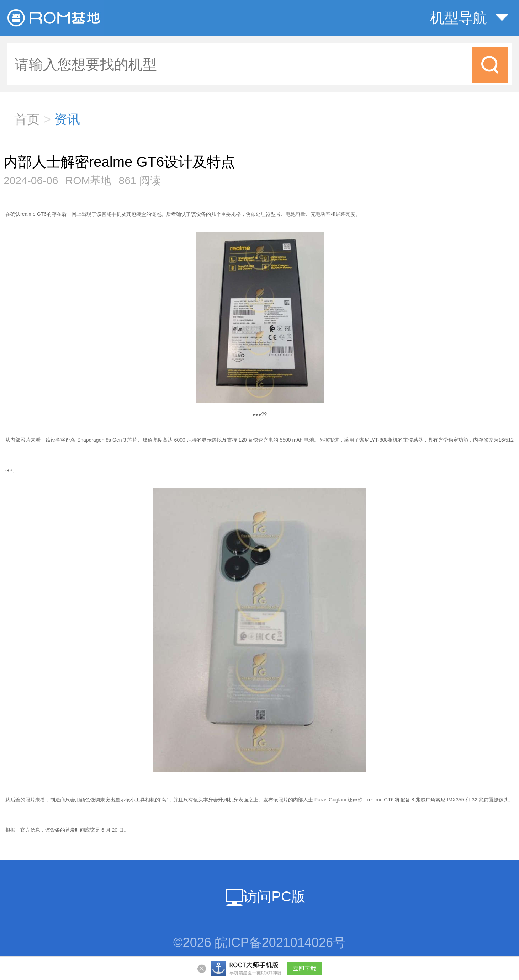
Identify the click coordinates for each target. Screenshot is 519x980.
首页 (27, 119)
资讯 (67, 119)
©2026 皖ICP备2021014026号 (259, 942)
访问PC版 (266, 896)
